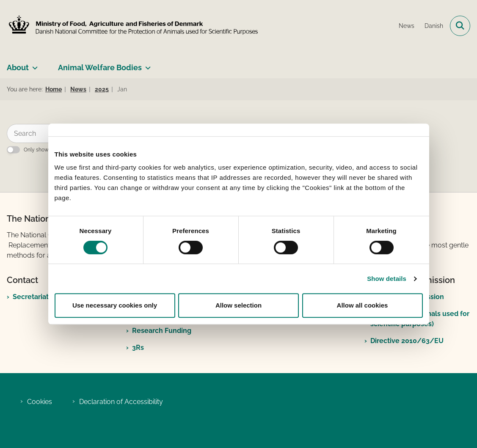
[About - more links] (33, 64)
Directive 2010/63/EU (407, 341)
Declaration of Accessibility (121, 402)
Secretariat (31, 297)
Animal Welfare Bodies (100, 67)
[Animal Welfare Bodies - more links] (146, 64)
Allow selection (238, 305)
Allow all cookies (363, 305)
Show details (387, 279)
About (18, 67)
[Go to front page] (130, 26)
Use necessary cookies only (115, 305)
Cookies (40, 402)
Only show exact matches (54, 150)
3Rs (138, 348)
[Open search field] (460, 26)
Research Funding (162, 331)
